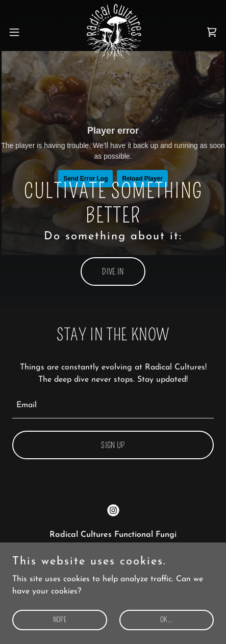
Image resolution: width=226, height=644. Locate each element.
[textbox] (113, 406)
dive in (113, 272)
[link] (113, 32)
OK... (166, 620)
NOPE (60, 620)
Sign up (113, 445)
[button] (20, 32)
